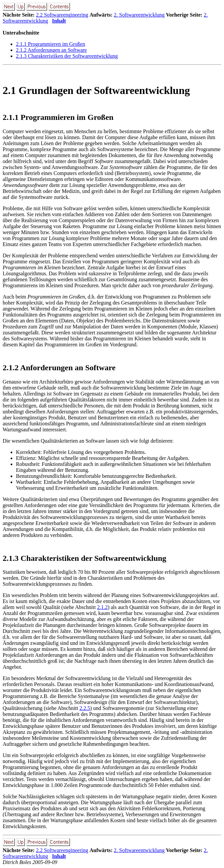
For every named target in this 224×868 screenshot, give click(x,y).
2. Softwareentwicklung (139, 15)
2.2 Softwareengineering (62, 15)
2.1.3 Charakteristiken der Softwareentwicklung (67, 56)
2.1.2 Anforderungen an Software (51, 50)
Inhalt (59, 21)
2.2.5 (85, 708)
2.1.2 (102, 607)
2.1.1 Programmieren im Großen (50, 44)
